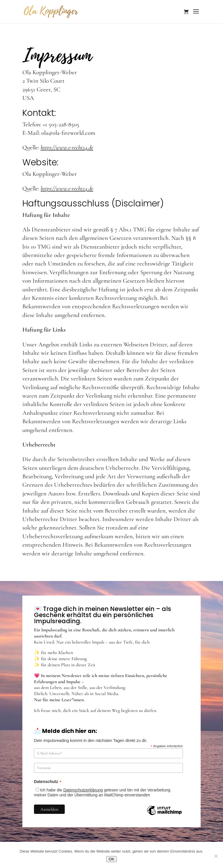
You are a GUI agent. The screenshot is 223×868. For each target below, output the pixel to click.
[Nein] (216, 856)
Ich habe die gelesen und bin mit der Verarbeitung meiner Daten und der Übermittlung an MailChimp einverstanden (102, 792)
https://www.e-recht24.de (67, 147)
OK (111, 859)
